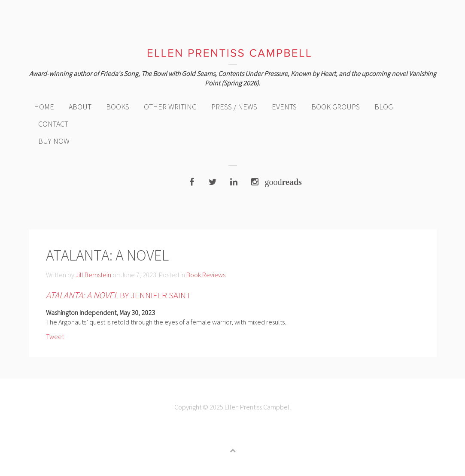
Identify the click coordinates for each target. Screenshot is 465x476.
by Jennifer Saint (118, 295)
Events (284, 107)
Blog (384, 107)
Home (44, 107)
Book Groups (336, 107)
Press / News (234, 107)
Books (118, 107)
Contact (53, 124)
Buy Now (54, 141)
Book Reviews (206, 275)
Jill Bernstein (93, 275)
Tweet (55, 337)
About (80, 107)
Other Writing (170, 107)
